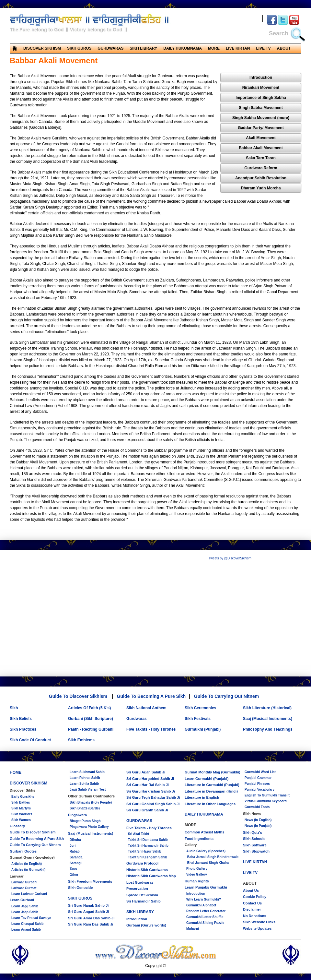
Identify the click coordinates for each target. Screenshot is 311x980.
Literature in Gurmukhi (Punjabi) (212, 785)
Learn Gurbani (22, 900)
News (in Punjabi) (258, 826)
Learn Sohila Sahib (84, 784)
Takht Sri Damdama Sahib (148, 840)
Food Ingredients (199, 839)
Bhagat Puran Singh (85, 821)
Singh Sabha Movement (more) (261, 118)
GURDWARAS (110, 48)
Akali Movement (261, 138)
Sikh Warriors (22, 814)
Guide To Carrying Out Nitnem (226, 696)
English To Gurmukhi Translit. (268, 795)
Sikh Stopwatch (256, 851)
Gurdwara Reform (261, 168)
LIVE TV (263, 48)
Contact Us (252, 903)
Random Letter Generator (206, 911)
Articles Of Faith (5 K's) (89, 708)
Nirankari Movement (261, 88)
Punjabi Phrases (257, 784)
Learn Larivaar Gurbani (29, 894)
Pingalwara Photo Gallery (89, 827)
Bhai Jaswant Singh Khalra (207, 863)
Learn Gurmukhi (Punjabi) (207, 779)
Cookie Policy (255, 897)
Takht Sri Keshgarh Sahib (148, 857)
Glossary (17, 826)
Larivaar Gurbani (24, 882)
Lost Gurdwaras (140, 882)
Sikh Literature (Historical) (267, 708)
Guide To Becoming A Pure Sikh (151, 696)
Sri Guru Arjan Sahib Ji (146, 772)
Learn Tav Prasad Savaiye (31, 918)
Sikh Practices (23, 729)
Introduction (261, 78)
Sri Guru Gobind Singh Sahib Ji (153, 804)
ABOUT (284, 48)
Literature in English (202, 797)
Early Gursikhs (23, 797)
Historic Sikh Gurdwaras (147, 870)
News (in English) (258, 820)
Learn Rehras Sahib (85, 778)
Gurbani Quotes (23, 851)
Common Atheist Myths (204, 832)
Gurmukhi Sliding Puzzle (205, 923)
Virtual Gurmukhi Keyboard (266, 801)
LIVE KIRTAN (238, 48)
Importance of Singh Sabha (261, 98)
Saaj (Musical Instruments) (268, 719)
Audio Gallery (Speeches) (206, 851)
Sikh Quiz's (253, 832)
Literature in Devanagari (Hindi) (211, 791)
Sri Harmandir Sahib (144, 901)
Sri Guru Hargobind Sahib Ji (150, 779)
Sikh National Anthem (146, 708)
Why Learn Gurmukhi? (204, 899)
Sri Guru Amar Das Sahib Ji (91, 918)
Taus (73, 869)
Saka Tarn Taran (261, 158)
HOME (16, 772)
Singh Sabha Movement (261, 108)
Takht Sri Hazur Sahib (145, 851)
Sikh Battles (21, 802)
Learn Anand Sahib (26, 930)
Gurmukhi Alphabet (201, 905)
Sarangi (76, 863)
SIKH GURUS (79, 48)
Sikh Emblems (81, 740)
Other (74, 875)
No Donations (255, 916)
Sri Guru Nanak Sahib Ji (88, 905)
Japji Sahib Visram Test (88, 789)
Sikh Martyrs (21, 808)
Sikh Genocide (80, 888)
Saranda (76, 857)
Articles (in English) (27, 864)
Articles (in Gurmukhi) (28, 870)
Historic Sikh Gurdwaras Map (151, 876)
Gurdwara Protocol (142, 863)
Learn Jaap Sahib (25, 912)
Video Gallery (197, 874)
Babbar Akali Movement (261, 148)
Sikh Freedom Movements (90, 881)
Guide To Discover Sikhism (78, 696)
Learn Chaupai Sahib (27, 924)
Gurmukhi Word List (260, 772)
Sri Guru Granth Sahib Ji (147, 810)
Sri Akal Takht (139, 834)
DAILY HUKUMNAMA (183, 48)
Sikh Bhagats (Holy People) (91, 802)
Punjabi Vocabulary (259, 789)
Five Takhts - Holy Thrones (151, 729)
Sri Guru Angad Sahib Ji (88, 912)
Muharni (193, 929)
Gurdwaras (137, 719)
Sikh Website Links (259, 922)
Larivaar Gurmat (24, 888)
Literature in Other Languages (210, 804)
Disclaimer (252, 909)
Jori (73, 846)
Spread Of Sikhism (142, 895)
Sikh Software (255, 845)
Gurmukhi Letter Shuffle (205, 917)
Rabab (75, 851)
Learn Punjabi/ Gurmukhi (206, 887)
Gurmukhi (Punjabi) (203, 729)
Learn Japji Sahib (25, 906)
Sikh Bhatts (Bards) (85, 808)
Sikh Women (21, 820)
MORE (214, 48)
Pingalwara (77, 815)
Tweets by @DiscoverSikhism (230, 558)
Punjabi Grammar (258, 778)
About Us (251, 890)
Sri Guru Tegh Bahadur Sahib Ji (153, 797)
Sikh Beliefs (21, 719)
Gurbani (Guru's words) (146, 925)
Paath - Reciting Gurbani (91, 729)
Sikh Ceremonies (200, 708)
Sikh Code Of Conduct (30, 740)
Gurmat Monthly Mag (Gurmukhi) (213, 772)
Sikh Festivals (198, 719)
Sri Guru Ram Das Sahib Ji (91, 924)
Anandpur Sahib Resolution (261, 178)
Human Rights (197, 881)
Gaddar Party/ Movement (261, 128)
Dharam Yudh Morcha (261, 188)
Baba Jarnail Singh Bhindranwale (212, 857)
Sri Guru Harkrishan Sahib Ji (151, 791)
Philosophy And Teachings (268, 729)
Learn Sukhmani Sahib (87, 772)
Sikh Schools (254, 839)
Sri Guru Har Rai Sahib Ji (148, 785)
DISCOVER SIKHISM (42, 48)
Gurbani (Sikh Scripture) (91, 719)
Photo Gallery (197, 869)
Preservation (137, 889)
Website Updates (257, 928)
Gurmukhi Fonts (257, 807)
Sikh (14, 708)
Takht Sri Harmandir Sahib (148, 846)
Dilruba (75, 840)
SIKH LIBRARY (143, 48)
